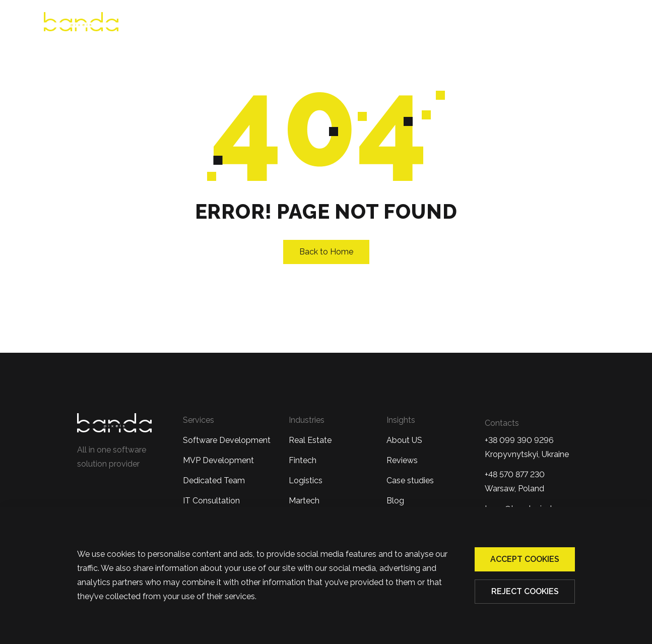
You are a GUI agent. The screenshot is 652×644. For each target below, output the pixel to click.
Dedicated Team (214, 480)
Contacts (590, 23)
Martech (304, 501)
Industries (412, 23)
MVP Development (218, 460)
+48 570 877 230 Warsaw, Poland (515, 481)
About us (239, 23)
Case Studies (487, 23)
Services (347, 23)
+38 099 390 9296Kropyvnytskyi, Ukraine (527, 447)
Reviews (294, 23)
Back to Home (326, 252)
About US (404, 440)
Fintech (303, 460)
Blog (542, 23)
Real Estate (310, 440)
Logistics (306, 480)
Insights (401, 420)
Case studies (410, 480)
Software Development (227, 440)
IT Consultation (211, 501)
